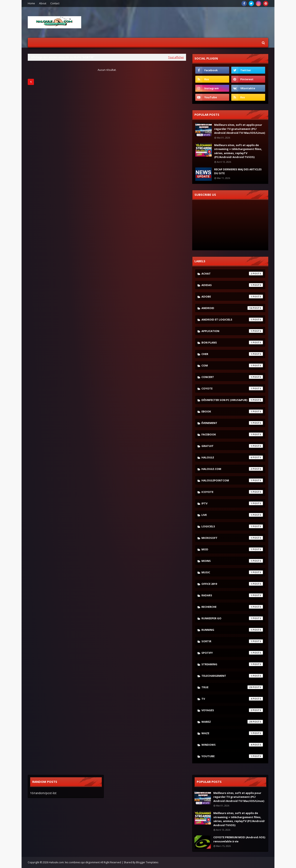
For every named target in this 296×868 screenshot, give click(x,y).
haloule (232, 457)
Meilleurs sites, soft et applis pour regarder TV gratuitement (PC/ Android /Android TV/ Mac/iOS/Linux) (240, 129)
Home (31, 3)
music (232, 572)
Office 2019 (232, 584)
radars (232, 595)
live (232, 515)
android (232, 308)
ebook (232, 411)
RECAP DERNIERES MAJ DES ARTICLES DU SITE (238, 171)
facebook (232, 434)
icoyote (232, 492)
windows (232, 745)
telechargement (232, 676)
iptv (232, 503)
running (232, 630)
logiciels (232, 526)
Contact (55, 3)
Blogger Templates (147, 862)
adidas (232, 285)
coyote (232, 388)
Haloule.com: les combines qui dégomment (74, 862)
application (232, 331)
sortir (232, 641)
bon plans (232, 342)
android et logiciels (232, 319)
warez (232, 722)
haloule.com (232, 469)
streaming (232, 664)
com (232, 365)
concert (232, 377)
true (232, 687)
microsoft (232, 538)
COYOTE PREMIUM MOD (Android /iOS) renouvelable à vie (239, 839)
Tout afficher (176, 57)
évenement (232, 423)
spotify (232, 653)
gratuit (232, 446)
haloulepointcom (232, 480)
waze (232, 733)
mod (232, 549)
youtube (232, 756)
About (43, 3)
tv (232, 699)
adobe (232, 297)
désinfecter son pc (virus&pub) (232, 400)
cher (232, 354)
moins (232, 561)
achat (232, 274)
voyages (232, 710)
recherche (232, 607)
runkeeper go (232, 618)
